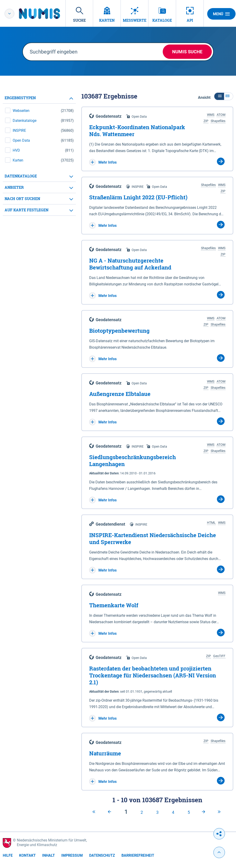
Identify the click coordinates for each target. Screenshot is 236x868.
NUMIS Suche (187, 52)
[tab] (39, 98)
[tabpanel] (39, 154)
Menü (221, 14)
